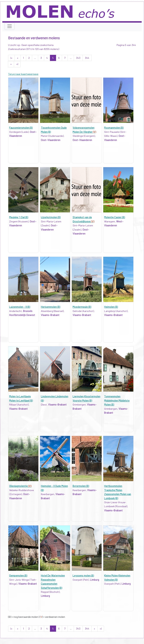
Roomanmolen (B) (114, 128)
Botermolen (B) (81, 486)
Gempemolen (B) (18, 576)
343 (78, 58)
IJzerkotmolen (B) (51, 217)
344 (87, 58)
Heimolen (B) (111, 307)
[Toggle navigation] (10, 26)
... (35, 58)
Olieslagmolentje (20, 486)
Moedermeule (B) (82, 307)
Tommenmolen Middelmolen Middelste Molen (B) (117, 400)
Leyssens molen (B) (83, 576)
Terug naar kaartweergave (23, 74)
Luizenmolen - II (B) (20, 307)
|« (11, 58)
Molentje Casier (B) (115, 217)
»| (17, 64)
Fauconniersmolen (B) (21, 128)
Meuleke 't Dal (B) (19, 217)
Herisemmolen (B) (51, 307)
